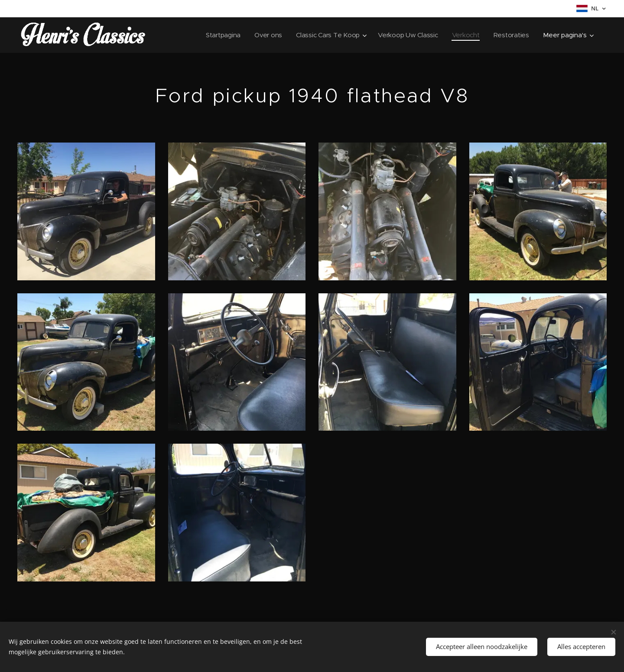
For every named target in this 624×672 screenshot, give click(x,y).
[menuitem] (218, 35)
